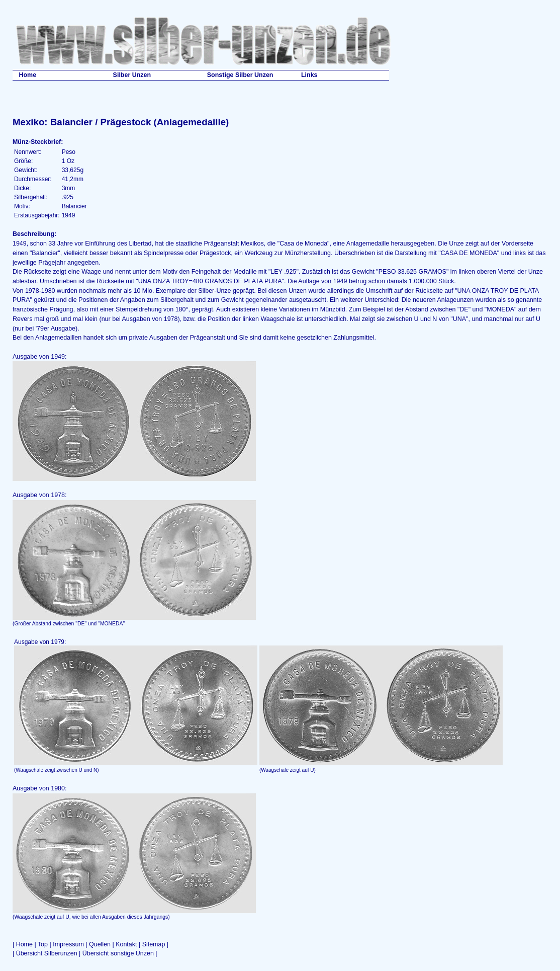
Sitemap (154, 944)
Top (43, 944)
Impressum (68, 944)
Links (309, 75)
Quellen (100, 944)
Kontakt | (129, 944)
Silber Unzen (132, 75)
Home (27, 75)
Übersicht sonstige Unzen (118, 953)
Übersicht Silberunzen (47, 953)
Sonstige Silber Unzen (240, 75)
